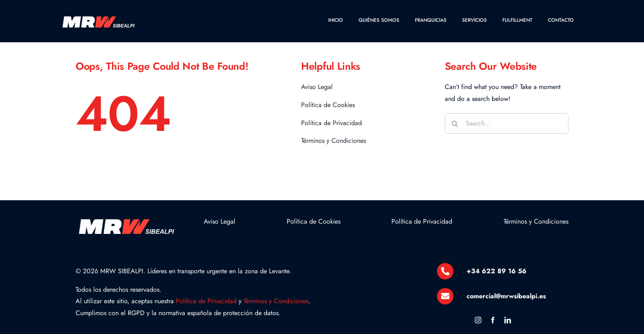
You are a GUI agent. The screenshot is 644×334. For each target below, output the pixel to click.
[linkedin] (508, 320)
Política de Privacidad (206, 301)
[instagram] (478, 320)
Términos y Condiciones (276, 301)
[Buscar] (455, 124)
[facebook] (493, 320)
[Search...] (507, 124)
